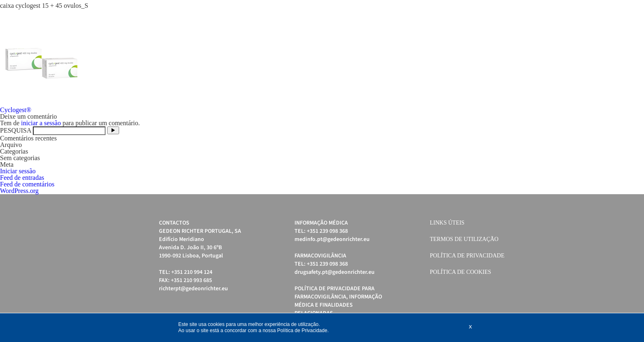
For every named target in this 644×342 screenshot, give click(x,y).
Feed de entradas (22, 178)
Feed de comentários (27, 184)
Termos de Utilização (464, 239)
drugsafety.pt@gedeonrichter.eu (335, 272)
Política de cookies (461, 272)
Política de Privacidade (467, 256)
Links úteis (447, 223)
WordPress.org (19, 191)
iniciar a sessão (41, 123)
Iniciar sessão (18, 171)
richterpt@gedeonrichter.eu (193, 289)
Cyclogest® (16, 110)
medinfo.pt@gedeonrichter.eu (332, 239)
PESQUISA (16, 130)
